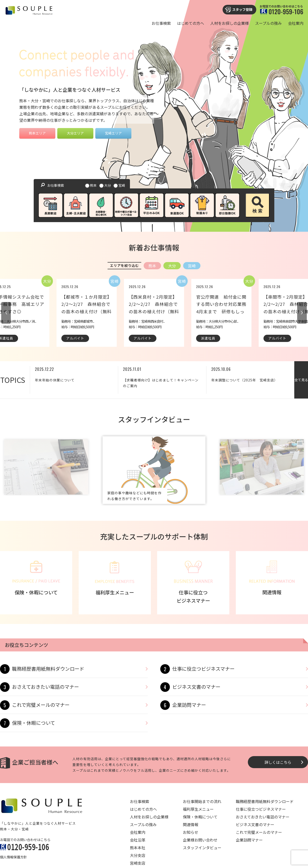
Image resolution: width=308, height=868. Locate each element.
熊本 (91, 185)
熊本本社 (138, 848)
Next (302, 313)
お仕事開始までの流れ (202, 801)
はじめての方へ (191, 23)
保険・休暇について (34, 723)
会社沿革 (138, 840)
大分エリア (75, 133)
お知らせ (191, 832)
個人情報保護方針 (13, 857)
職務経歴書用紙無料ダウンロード (48, 669)
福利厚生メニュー (198, 809)
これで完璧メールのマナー (41, 705)
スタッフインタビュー (202, 848)
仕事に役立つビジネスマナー (203, 669)
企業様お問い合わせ (200, 840)
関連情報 (191, 824)
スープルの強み (268, 23)
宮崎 (120, 185)
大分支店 (138, 855)
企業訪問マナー (189, 705)
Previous (6, 313)
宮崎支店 (138, 863)
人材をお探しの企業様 (230, 23)
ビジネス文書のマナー (196, 687)
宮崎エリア (113, 133)
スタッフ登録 (242, 9)
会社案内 (296, 23)
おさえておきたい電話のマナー (45, 687)
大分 (105, 185)
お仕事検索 (161, 23)
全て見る (301, 380)
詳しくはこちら (278, 762)
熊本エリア (37, 133)
